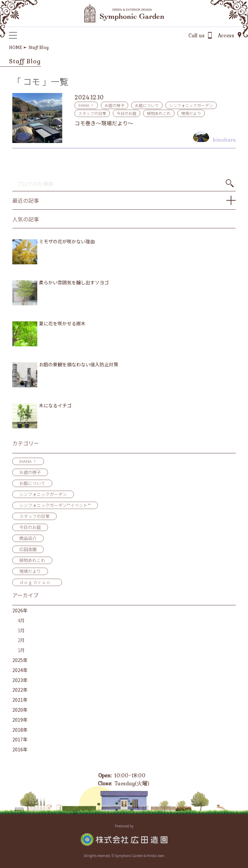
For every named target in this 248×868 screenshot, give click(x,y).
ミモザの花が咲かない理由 (67, 241)
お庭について (147, 105)
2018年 (20, 730)
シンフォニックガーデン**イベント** (55, 505)
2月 (21, 640)
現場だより (191, 113)
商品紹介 (28, 538)
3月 (21, 630)
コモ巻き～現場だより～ (104, 123)
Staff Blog (39, 47)
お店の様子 (115, 105)
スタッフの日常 (92, 113)
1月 (21, 650)
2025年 (20, 660)
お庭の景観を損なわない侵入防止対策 (79, 364)
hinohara (224, 140)
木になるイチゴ (55, 405)
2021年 (20, 700)
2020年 (20, 710)
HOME (16, 47)
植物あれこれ (159, 113)
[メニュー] (13, 35)
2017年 (20, 739)
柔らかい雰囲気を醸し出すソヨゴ (74, 282)
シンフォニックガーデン (191, 105)
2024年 (20, 670)
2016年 (20, 749)
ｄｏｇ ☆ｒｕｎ (37, 582)
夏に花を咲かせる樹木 (62, 323)
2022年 (20, 690)
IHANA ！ (86, 105)
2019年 (20, 720)
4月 (21, 620)
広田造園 (28, 549)
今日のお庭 (126, 113)
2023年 (20, 680)
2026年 (20, 610)
